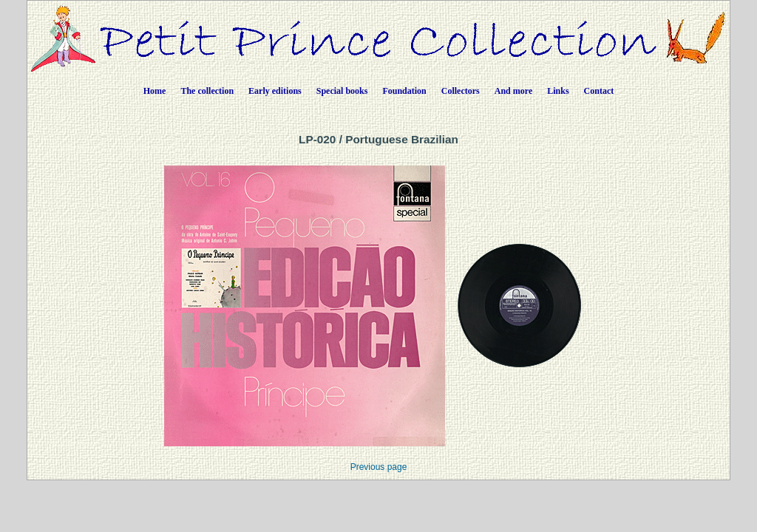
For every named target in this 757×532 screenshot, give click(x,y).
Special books (342, 91)
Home (155, 91)
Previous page (379, 467)
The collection (207, 91)
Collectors (461, 91)
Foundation (404, 91)
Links (558, 91)
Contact (599, 91)
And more (513, 91)
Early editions (275, 91)
